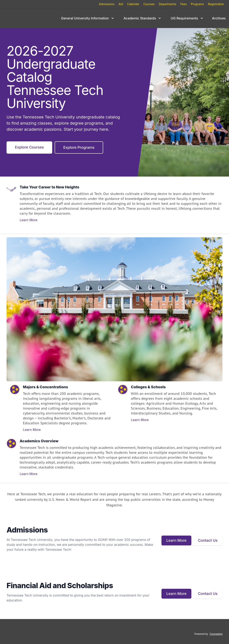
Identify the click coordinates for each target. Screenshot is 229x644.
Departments (168, 4)
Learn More (29, 220)
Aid (121, 4)
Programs (197, 4)
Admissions (107, 4)
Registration (216, 4)
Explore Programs (79, 147)
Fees (183, 4)
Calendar (133, 4)
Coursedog (216, 634)
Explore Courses (29, 147)
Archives (219, 18)
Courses (149, 4)
